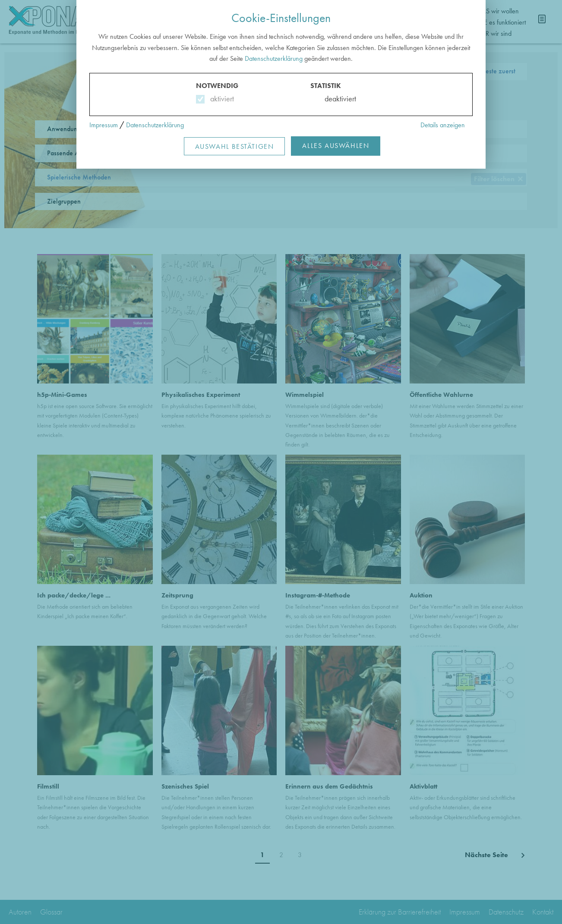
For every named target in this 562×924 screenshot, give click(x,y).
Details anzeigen (443, 125)
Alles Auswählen (336, 146)
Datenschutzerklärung (274, 58)
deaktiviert (335, 99)
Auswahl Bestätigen (235, 146)
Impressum (104, 125)
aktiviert (220, 99)
